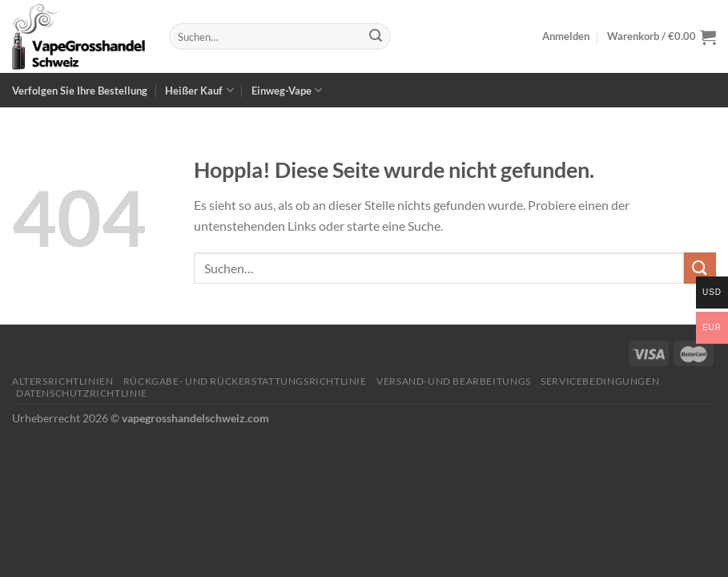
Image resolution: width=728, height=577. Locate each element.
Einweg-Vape (287, 90)
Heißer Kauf (199, 90)
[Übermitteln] (376, 37)
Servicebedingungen (600, 381)
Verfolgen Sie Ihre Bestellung (80, 91)
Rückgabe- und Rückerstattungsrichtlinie (245, 381)
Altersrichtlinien (62, 381)
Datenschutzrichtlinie (82, 393)
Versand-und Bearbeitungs (454, 381)
